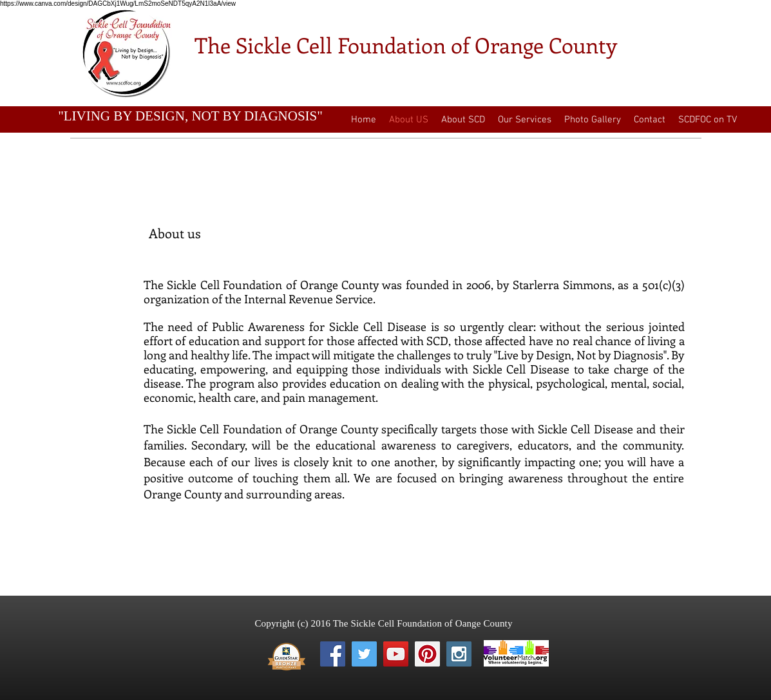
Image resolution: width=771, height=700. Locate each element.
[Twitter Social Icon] (364, 654)
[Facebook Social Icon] (333, 654)
